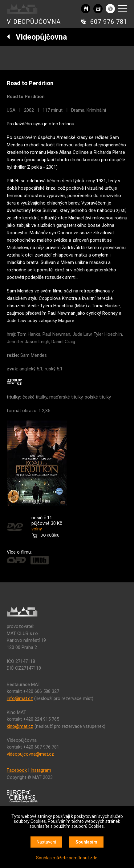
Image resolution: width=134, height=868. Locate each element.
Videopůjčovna (37, 37)
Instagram (41, 770)
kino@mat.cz (20, 726)
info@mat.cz (20, 698)
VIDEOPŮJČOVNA (34, 22)
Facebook (17, 770)
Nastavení (46, 842)
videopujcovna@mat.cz (30, 754)
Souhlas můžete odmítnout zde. (67, 858)
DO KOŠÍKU (50, 535)
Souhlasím (86, 842)
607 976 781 (109, 22)
